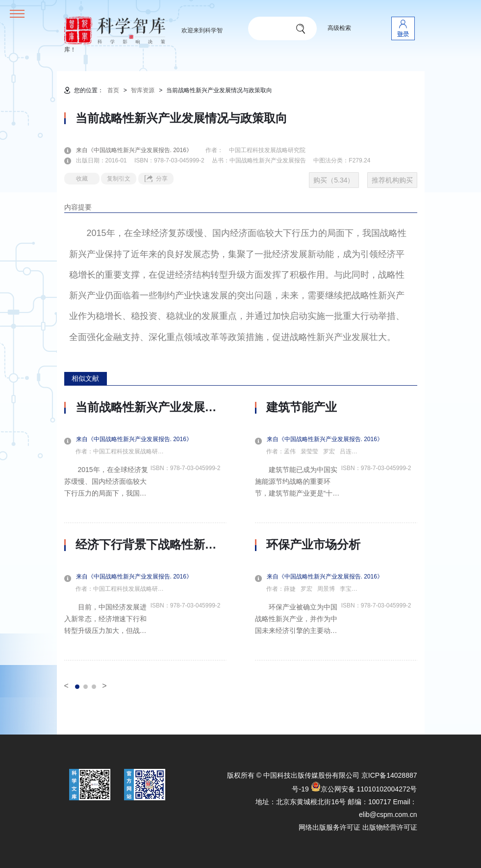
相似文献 (85, 378)
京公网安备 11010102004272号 (364, 789)
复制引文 (119, 179)
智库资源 (143, 90)
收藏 (82, 179)
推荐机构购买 (392, 180)
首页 (113, 90)
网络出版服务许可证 (329, 827)
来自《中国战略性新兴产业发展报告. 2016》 (140, 150)
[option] (145, 530)
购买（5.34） (334, 180)
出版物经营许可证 (390, 827)
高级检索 (339, 28)
